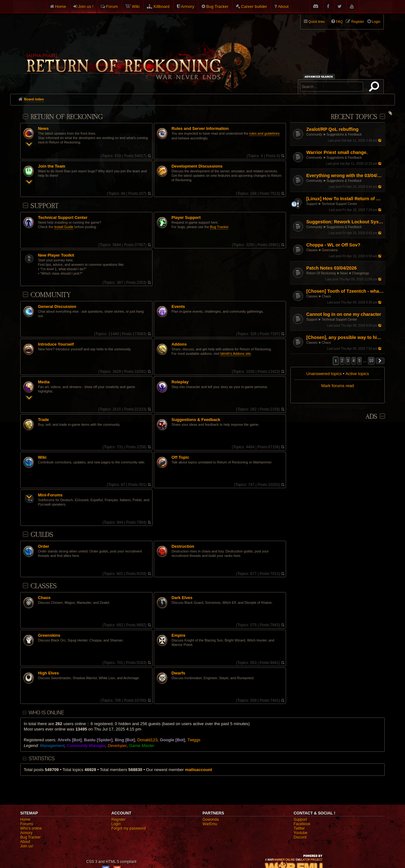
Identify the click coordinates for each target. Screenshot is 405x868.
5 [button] (360, 361)
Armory (188, 6)
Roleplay (180, 382)
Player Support (186, 218)
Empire (178, 635)
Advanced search (320, 77)
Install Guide (64, 227)
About (283, 6)
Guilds (42, 535)
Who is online (46, 713)
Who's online (31, 828)
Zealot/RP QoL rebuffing (332, 129)
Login (116, 824)
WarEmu (210, 824)
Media (44, 382)
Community (314, 134)
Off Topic (180, 457)
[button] (380, 361)
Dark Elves (182, 598)
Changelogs (361, 273)
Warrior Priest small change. (337, 152)
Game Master (142, 746)
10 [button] (371, 361)
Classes (312, 250)
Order (44, 546)
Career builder (254, 6)
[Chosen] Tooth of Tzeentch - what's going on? (345, 291)
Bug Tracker (217, 6)
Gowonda (211, 820)
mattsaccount (199, 770)
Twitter (299, 828)
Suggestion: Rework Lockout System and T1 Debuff (345, 222)
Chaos (326, 296)
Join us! (27, 846)
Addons (179, 344)
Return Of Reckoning (321, 273)
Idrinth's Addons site (235, 354)
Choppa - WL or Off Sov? (333, 245)
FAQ (340, 22)
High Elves (48, 673)
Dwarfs (178, 673)
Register (118, 820)
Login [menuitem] (376, 22)
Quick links (317, 22)
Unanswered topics (324, 374)
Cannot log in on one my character (344, 314)
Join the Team (52, 166)
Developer (117, 746)
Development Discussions (197, 166)
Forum (112, 6)
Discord (300, 837)
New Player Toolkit (56, 255)
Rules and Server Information (200, 129)
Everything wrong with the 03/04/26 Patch (345, 176)
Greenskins (330, 250)
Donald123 (147, 740)
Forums (27, 824)
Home (61, 6)
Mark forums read (337, 386)
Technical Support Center (339, 204)
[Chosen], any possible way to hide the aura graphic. (345, 337)
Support (312, 204)
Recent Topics (354, 117)
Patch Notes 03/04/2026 (331, 268)
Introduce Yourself (56, 344)
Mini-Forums (50, 495)
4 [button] (354, 361)
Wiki (136, 6)
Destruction (183, 546)
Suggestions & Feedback (344, 134)
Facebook (302, 824)
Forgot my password (129, 828)
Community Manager (86, 746)
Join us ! (86, 6)
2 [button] (342, 361)
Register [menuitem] (358, 22)
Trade (44, 420)
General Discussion (57, 307)
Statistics (41, 759)
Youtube (301, 833)
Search (375, 88)
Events (178, 307)
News (344, 273)
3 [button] (348, 361)
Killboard (162, 6)
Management (52, 746)
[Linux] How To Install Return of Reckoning (345, 199)
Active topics (357, 374)
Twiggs (194, 740)
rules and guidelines (265, 133)
